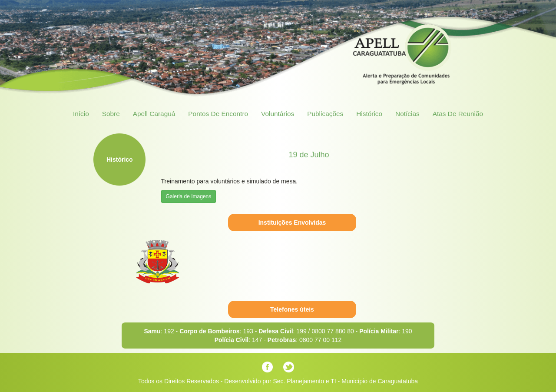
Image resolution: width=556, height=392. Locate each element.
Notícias (407, 114)
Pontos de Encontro (218, 114)
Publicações (325, 114)
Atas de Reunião (458, 114)
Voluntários (278, 114)
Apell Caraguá (154, 114)
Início (81, 114)
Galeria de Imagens (189, 196)
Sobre (111, 114)
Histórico (369, 114)
